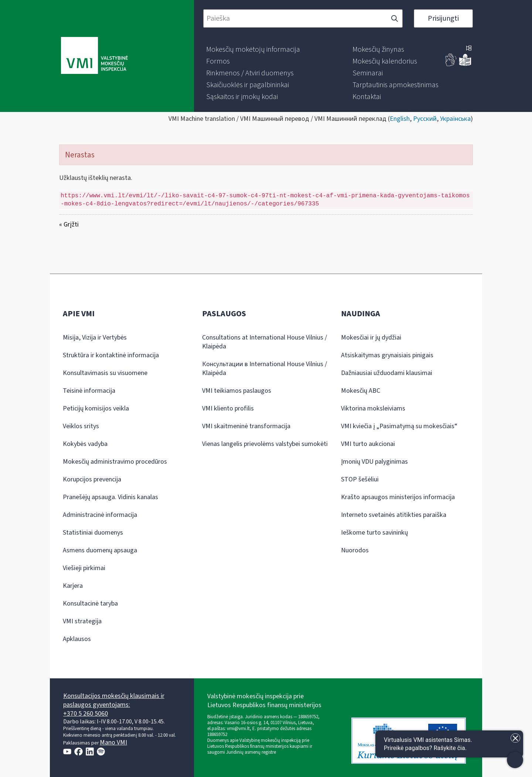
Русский (425, 119)
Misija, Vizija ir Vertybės (95, 338)
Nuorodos (355, 550)
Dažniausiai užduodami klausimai (387, 373)
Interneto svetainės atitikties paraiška (394, 515)
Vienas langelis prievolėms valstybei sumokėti (265, 444)
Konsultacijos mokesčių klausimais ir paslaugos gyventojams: (114, 700)
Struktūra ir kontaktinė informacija (111, 355)
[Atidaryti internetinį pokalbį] (449, 744)
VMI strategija (82, 621)
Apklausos (77, 639)
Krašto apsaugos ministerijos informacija (398, 497)
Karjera (73, 586)
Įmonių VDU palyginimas (374, 462)
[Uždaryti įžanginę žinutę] (515, 738)
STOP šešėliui (360, 479)
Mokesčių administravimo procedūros (115, 462)
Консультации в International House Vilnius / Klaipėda (265, 369)
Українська (455, 119)
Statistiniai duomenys (93, 533)
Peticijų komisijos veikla (96, 408)
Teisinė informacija (89, 391)
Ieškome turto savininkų (374, 533)
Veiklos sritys (81, 426)
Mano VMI (113, 742)
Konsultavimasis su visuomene (105, 373)
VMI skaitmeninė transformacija (246, 426)
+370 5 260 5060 (86, 714)
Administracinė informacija (100, 515)
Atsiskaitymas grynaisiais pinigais (387, 355)
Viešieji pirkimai (84, 568)
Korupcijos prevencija (92, 479)
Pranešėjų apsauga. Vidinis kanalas (110, 497)
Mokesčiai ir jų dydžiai (371, 338)
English (400, 119)
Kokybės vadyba (85, 444)
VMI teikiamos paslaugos (237, 391)
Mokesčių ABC (361, 391)
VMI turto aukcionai (368, 444)
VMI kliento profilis (228, 408)
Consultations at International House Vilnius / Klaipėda (265, 342)
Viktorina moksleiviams (373, 408)
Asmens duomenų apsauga (100, 550)
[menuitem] (253, 50)
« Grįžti (69, 224)
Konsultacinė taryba (90, 604)
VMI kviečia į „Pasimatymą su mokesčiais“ (399, 426)
